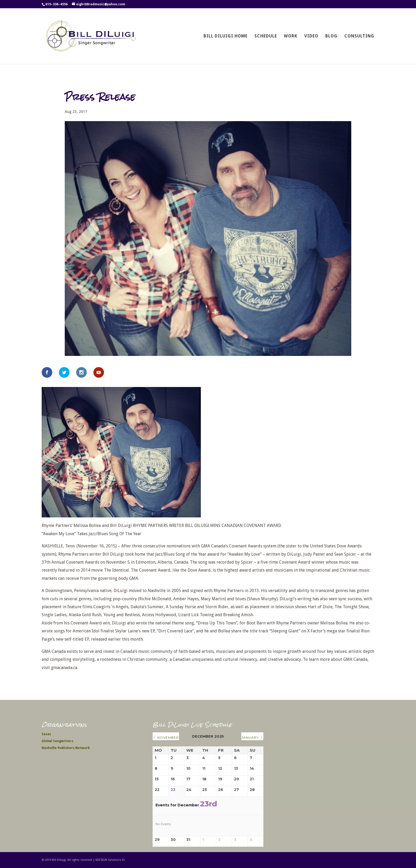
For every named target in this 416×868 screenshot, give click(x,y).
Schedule (266, 36)
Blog (331, 36)
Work (291, 36)
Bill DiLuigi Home (226, 36)
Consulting (359, 36)
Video (311, 36)
